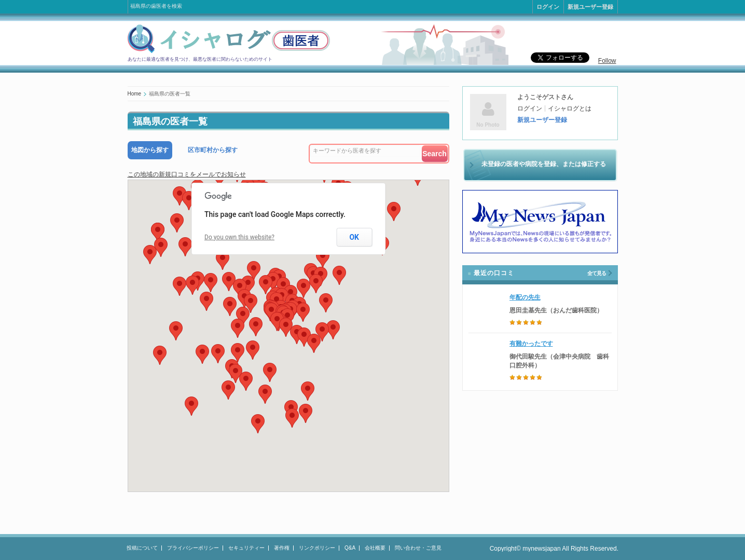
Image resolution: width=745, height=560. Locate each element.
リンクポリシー (317, 548)
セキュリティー (246, 548)
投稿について (142, 548)
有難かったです (531, 344)
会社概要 (375, 548)
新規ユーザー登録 (590, 7)
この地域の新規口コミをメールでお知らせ (187, 174)
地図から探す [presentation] (150, 150)
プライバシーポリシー (193, 548)
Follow (607, 61)
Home (135, 94)
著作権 (282, 548)
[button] (286, 327)
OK (354, 237)
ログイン (548, 7)
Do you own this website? (239, 237)
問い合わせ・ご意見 (418, 548)
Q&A (350, 548)
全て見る (597, 273)
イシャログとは (570, 108)
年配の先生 (525, 297)
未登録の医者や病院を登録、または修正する (544, 164)
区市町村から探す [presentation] (213, 150)
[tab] (150, 150)
